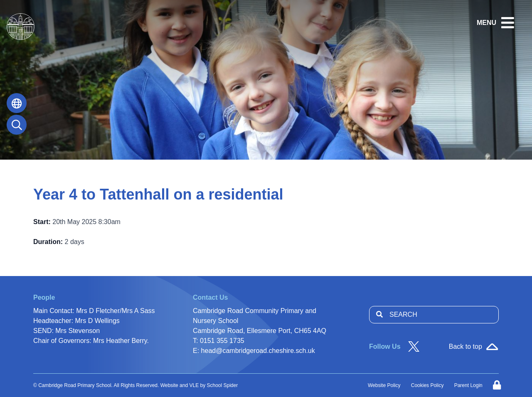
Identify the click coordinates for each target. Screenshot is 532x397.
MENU (486, 23)
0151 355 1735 (222, 341)
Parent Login (468, 385)
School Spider (223, 385)
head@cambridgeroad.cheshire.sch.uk (258, 351)
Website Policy (384, 385)
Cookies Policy (427, 385)
